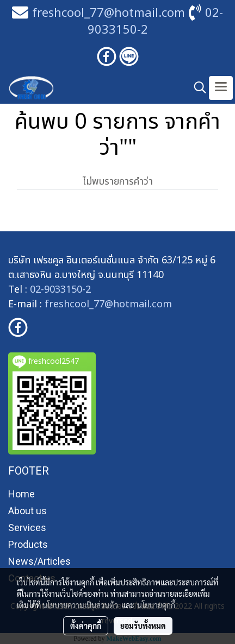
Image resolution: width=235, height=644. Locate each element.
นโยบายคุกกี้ (156, 605)
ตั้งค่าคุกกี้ (86, 626)
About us (27, 511)
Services (27, 528)
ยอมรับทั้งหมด (143, 626)
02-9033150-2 (60, 290)
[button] (196, 88)
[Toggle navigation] (221, 88)
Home (21, 494)
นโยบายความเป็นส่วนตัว (80, 605)
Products (28, 544)
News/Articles (39, 561)
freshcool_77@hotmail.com (108, 304)
